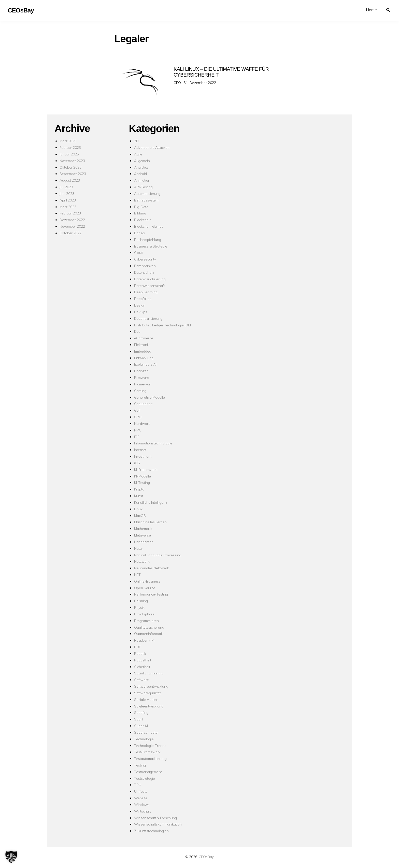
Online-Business (147, 581)
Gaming (140, 391)
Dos (137, 331)
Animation (142, 180)
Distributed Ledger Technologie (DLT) (163, 325)
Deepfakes (143, 299)
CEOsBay (206, 857)
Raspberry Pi (144, 640)
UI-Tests (141, 791)
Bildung (140, 213)
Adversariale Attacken (152, 147)
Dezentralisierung (148, 318)
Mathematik (143, 529)
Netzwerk (142, 561)
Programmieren (146, 621)
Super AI (141, 726)
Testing (140, 765)
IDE (137, 437)
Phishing (141, 601)
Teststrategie (145, 778)
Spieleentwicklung (149, 706)
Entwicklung (144, 358)
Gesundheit (143, 404)
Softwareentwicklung (151, 686)
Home (372, 10)
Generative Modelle (149, 397)
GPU (138, 417)
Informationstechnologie (153, 443)
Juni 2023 (67, 193)
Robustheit (143, 660)
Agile (138, 154)
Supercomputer (146, 732)
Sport (139, 719)
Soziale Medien (146, 699)
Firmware (142, 377)
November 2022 (72, 226)
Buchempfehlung (148, 240)
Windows (142, 805)
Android (140, 174)
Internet (140, 450)
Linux (138, 509)
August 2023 (70, 180)
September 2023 (73, 174)
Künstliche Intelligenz (151, 502)
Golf (137, 410)
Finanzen (141, 371)
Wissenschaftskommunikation (158, 824)
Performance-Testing (151, 594)
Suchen (390, 9)
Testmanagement (148, 772)
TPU (138, 785)
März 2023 (68, 207)
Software (141, 680)
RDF (137, 647)
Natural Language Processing (158, 555)
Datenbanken (145, 266)
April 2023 (68, 200)
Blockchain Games (149, 226)
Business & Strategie (151, 246)
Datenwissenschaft (149, 286)
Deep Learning (146, 292)
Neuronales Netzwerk (152, 568)
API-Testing (143, 187)
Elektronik (142, 345)
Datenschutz (144, 272)
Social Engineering (149, 673)
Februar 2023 (70, 213)
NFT (137, 575)
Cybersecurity (145, 259)
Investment (143, 456)
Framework (143, 384)
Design (140, 305)
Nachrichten (144, 542)
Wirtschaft (142, 811)
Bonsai (140, 233)
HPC (138, 430)
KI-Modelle (142, 476)
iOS (137, 463)
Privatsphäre (144, 614)
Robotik (140, 653)
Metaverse (142, 535)
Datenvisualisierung (150, 279)
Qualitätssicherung (149, 627)
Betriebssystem (146, 200)
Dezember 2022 (72, 220)
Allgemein (142, 161)
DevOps (141, 312)
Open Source (145, 588)
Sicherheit (142, 667)
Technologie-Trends (150, 746)
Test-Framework (147, 752)
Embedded (143, 351)
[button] (11, 857)
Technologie (144, 739)
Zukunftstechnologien (151, 831)
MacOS (140, 516)
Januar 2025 (69, 154)
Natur (139, 548)
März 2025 (68, 141)
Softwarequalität (147, 693)
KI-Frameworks (146, 469)
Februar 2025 (70, 147)
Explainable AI (145, 364)
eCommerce (144, 338)
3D (136, 141)
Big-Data (141, 207)
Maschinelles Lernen (150, 522)
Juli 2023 (66, 187)
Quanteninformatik (149, 634)
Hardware (142, 423)
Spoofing (141, 712)
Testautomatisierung (150, 758)
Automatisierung (147, 193)
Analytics (141, 167)
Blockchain (143, 220)
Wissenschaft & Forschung (155, 818)
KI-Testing (142, 482)
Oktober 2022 (70, 233)
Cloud (139, 252)
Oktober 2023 (70, 167)
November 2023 (72, 161)
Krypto (139, 489)
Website (141, 798)
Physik (139, 607)
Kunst (139, 496)
